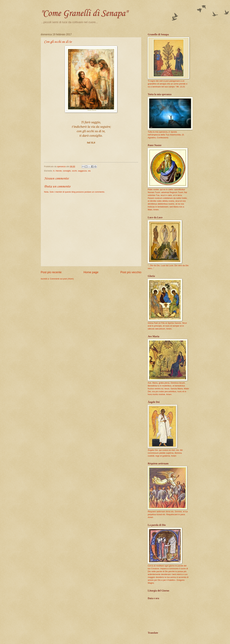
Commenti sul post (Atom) (62, 279)
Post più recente (51, 272)
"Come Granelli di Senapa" (84, 13)
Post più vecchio (131, 272)
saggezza (82, 171)
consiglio (67, 171)
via (89, 171)
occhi (74, 171)
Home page (91, 272)
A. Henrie (57, 171)
